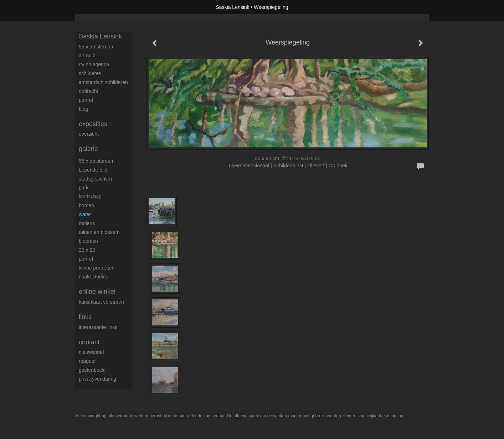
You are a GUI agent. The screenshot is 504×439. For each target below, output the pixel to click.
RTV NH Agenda (94, 64)
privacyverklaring (97, 379)
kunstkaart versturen (101, 302)
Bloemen (88, 241)
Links (85, 317)
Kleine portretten (97, 268)
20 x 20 (87, 250)
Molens (87, 223)
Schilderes (90, 73)
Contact (89, 342)
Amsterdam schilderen (103, 82)
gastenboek (92, 370)
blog (83, 109)
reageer (87, 361)
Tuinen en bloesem (99, 232)
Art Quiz (87, 56)
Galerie (88, 149)
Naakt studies (94, 277)
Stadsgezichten (95, 179)
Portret (86, 100)
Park (84, 188)
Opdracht (88, 91)
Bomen (86, 205)
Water (85, 214)
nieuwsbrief (91, 352)
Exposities (93, 124)
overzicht (89, 134)
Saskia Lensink (232, 7)
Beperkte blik (93, 170)
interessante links (98, 327)
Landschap (90, 197)
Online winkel (97, 292)
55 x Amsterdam (97, 47)
